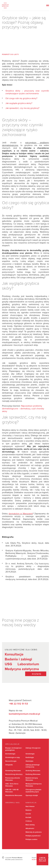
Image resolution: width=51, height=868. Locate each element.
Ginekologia (30, 754)
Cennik (28, 814)
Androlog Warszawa (33, 771)
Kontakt (28, 818)
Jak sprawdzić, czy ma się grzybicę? (22, 108)
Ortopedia (9, 765)
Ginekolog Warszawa (13, 771)
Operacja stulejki (32, 796)
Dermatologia (10, 754)
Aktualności (30, 829)
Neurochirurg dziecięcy (14, 774)
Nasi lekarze (30, 807)
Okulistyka (29, 761)
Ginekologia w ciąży (13, 758)
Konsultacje (14, 654)
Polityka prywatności (33, 836)
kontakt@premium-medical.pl (24, 714)
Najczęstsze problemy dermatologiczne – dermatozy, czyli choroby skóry (23, 409)
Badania (28, 810)
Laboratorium (28, 664)
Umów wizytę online (42, 859)
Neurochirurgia (11, 761)
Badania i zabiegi (18, 659)
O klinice (29, 821)
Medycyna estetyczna (22, 669)
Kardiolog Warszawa (33, 774)
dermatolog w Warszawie (21, 514)
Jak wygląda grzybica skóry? (19, 103)
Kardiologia (30, 758)
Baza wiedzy (30, 825)
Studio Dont (35, 860)
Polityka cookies (31, 840)
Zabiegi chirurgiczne (33, 748)
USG (8, 664)
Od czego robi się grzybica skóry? (21, 98)
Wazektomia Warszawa (14, 796)
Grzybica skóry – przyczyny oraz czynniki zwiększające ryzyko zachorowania (27, 92)
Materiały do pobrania (34, 832)
